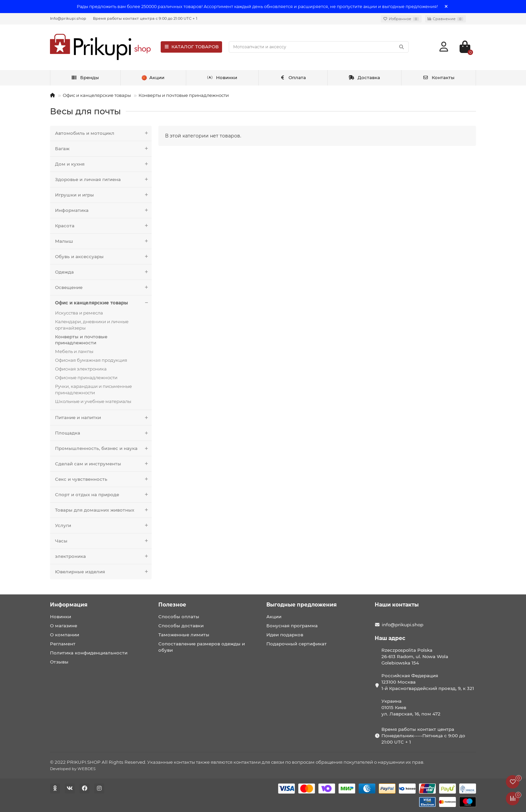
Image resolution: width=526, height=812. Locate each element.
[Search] (319, 47)
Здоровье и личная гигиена (103, 180)
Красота (103, 226)
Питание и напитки (103, 418)
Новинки (222, 77)
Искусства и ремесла (79, 313)
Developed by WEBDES (73, 769)
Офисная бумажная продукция (91, 360)
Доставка (364, 77)
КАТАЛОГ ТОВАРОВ (191, 47)
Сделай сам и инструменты (103, 464)
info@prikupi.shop (403, 625)
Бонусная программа (292, 626)
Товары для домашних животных (103, 510)
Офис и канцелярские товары (97, 95)
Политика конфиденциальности (89, 653)
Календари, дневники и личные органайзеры (92, 325)
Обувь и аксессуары (103, 257)
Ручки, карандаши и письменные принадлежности (93, 389)
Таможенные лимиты (184, 635)
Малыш (103, 241)
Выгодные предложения (302, 605)
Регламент (63, 644)
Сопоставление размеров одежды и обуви (202, 647)
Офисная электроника (81, 369)
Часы (103, 541)
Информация (69, 605)
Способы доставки (181, 626)
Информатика (103, 210)
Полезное (172, 605)
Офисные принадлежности (86, 378)
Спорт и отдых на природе (103, 495)
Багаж (103, 149)
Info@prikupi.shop (68, 18)
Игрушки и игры (103, 195)
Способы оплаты (179, 617)
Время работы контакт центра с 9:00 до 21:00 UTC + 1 (145, 18)
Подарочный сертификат (297, 644)
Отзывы (59, 662)
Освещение (103, 287)
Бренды (85, 77)
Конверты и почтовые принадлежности (184, 95)
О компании (65, 635)
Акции (274, 617)
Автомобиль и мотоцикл (103, 133)
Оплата (293, 77)
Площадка (103, 433)
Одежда (103, 272)
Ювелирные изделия (103, 572)
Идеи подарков (285, 635)
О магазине (64, 626)
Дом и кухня (103, 164)
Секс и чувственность (103, 479)
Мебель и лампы (74, 351)
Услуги (103, 526)
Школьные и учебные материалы (93, 401)
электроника (103, 556)
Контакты (439, 77)
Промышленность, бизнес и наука (103, 448)
